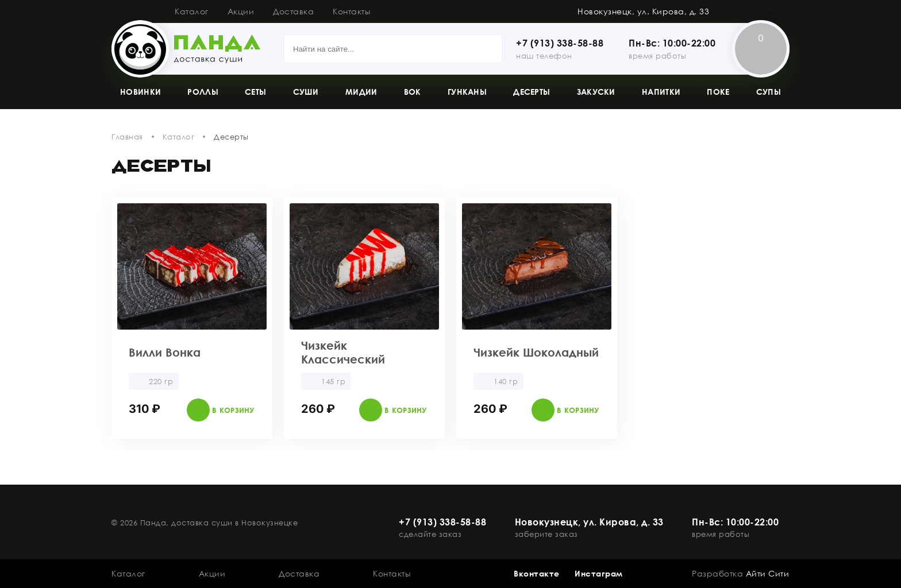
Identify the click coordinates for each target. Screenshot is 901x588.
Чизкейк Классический (343, 352)
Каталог (192, 11)
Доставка (293, 11)
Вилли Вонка (165, 352)
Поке (718, 92)
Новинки (140, 92)
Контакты (351, 11)
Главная (127, 137)
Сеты (255, 92)
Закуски (596, 92)
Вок (413, 92)
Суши (306, 92)
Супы (769, 92)
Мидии (361, 92)
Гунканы (467, 92)
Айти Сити (768, 573)
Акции (241, 11)
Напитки (661, 92)
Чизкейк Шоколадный (536, 352)
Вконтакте (537, 573)
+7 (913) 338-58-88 (560, 43)
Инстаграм (599, 573)
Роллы (203, 92)
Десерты (532, 92)
